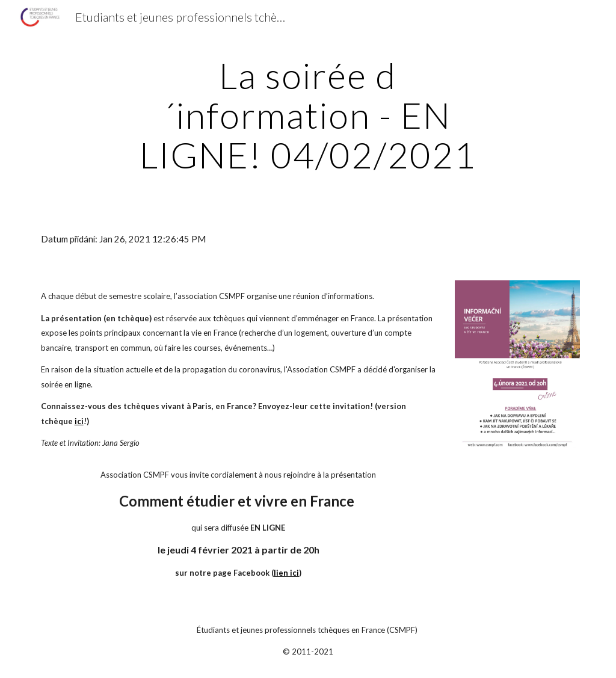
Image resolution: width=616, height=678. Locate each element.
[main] (308, 115)
